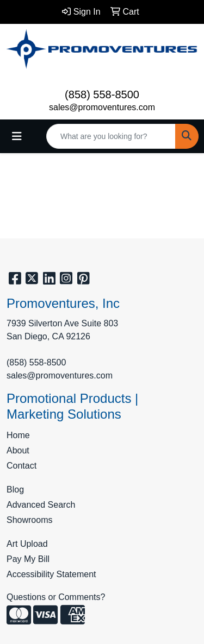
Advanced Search (41, 505)
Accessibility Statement (51, 574)
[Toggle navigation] (17, 136)
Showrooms (29, 520)
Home (18, 435)
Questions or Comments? (56, 597)
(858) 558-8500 (102, 94)
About (18, 450)
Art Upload (27, 544)
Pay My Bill (28, 559)
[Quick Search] (111, 136)
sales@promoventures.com (102, 107)
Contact (21, 466)
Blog (15, 490)
